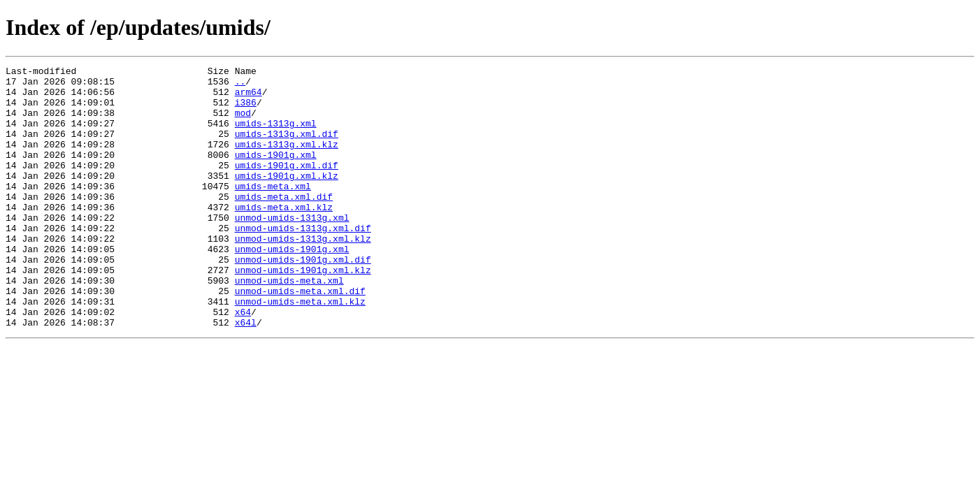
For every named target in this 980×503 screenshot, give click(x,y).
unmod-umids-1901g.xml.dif (303, 299)
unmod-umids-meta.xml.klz (300, 349)
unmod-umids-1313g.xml (292, 249)
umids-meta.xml (273, 211)
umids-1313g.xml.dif (287, 148)
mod (243, 123)
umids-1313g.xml (276, 136)
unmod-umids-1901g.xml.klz (303, 312)
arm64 (248, 98)
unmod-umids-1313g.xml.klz (303, 274)
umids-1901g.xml (276, 173)
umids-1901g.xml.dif (287, 186)
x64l (246, 374)
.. (240, 85)
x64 (243, 362)
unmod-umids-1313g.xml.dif (303, 261)
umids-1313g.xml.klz (287, 161)
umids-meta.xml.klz (284, 236)
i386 (246, 110)
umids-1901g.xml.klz (287, 198)
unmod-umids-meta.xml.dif (300, 337)
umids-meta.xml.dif (284, 224)
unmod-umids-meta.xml (289, 324)
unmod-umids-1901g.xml (292, 286)
